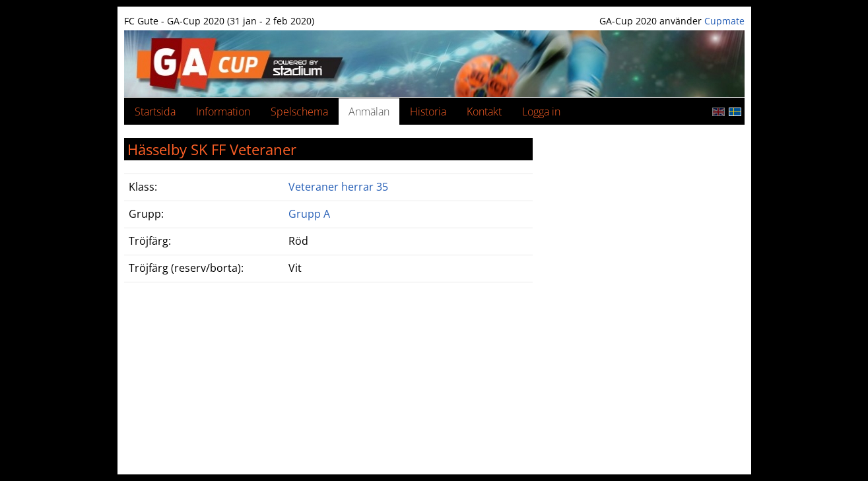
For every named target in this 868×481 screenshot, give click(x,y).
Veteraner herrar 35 (338, 187)
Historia (428, 112)
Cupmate (724, 21)
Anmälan (369, 112)
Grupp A (309, 214)
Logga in (541, 112)
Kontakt (484, 112)
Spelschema (299, 112)
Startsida (155, 112)
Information (223, 112)
